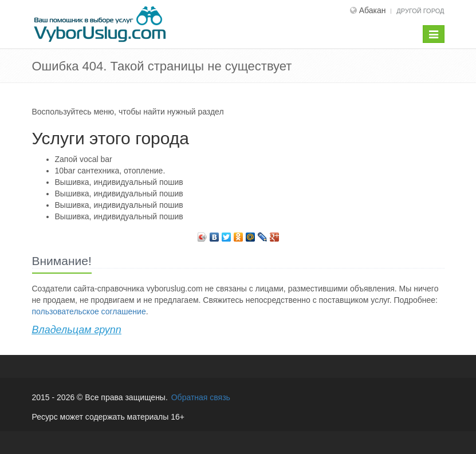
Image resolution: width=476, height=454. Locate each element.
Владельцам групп (77, 330)
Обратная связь (201, 397)
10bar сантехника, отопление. (110, 171)
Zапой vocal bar (84, 159)
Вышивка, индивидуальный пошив (119, 182)
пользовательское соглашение (89, 311)
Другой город (420, 11)
